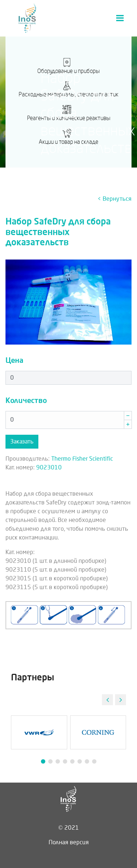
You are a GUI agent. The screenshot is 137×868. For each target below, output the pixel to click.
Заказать (22, 441)
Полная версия (69, 842)
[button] (121, 700)
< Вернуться (115, 199)
